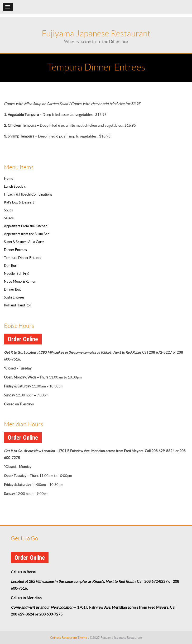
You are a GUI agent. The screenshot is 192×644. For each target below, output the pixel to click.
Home (9, 179)
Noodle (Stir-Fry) (17, 274)
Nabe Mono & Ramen (20, 281)
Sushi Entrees (14, 297)
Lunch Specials (15, 186)
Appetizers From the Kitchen (26, 226)
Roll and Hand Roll (18, 305)
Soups (8, 210)
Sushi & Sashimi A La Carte (24, 242)
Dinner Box (12, 289)
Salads (9, 218)
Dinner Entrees (15, 250)
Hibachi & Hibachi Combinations (28, 194)
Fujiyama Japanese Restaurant (96, 34)
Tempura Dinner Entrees (23, 258)
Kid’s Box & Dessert (19, 202)
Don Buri (11, 266)
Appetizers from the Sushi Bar (26, 234)
